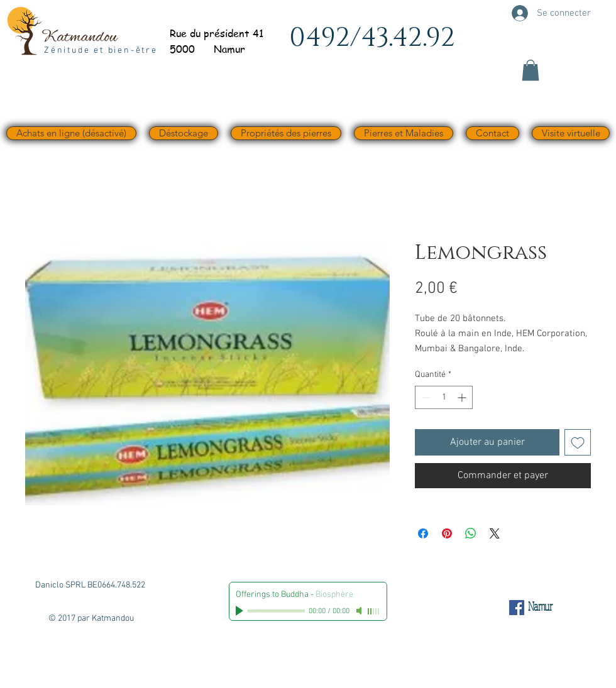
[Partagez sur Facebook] (423, 533)
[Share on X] (495, 533)
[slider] (374, 611)
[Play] (241, 611)
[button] (531, 70)
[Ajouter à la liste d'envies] (578, 442)
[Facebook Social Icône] (517, 608)
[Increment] (463, 397)
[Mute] (360, 611)
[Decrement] (425, 397)
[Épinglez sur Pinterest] (447, 533)
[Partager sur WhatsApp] (471, 533)
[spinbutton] (444, 397)
